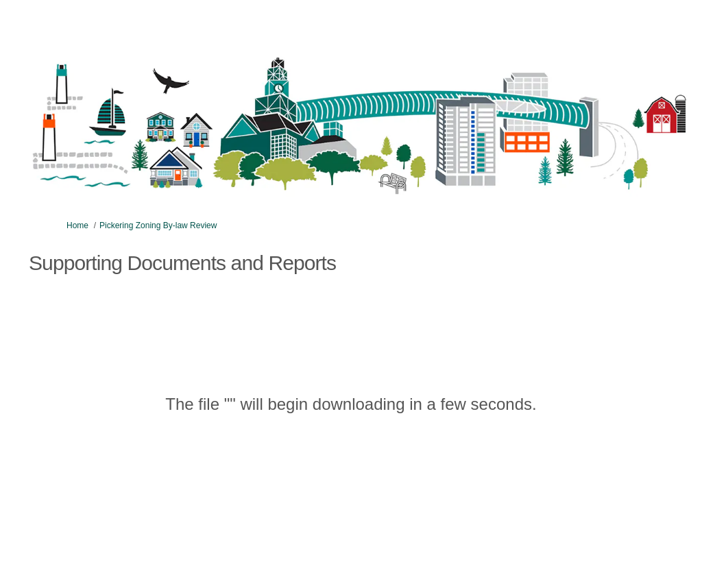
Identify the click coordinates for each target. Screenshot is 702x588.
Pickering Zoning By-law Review (158, 225)
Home (77, 225)
